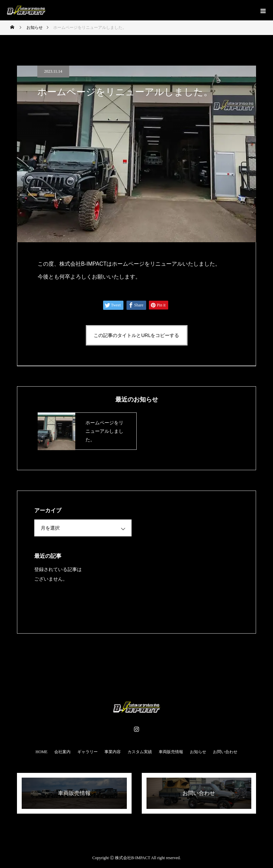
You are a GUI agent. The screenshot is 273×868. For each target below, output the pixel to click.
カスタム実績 (140, 752)
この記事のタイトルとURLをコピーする (136, 335)
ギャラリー (87, 752)
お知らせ (198, 752)
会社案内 (62, 752)
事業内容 (113, 752)
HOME (42, 752)
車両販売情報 (171, 752)
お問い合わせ (225, 752)
